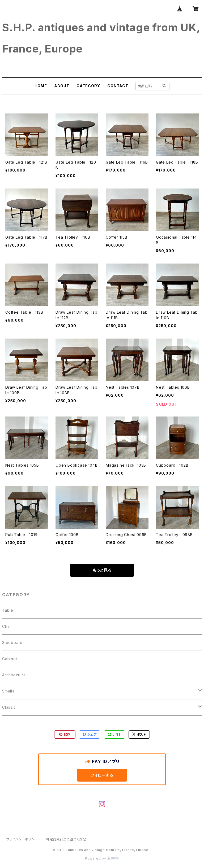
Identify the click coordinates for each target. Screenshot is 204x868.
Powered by (102, 858)
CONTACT (118, 86)
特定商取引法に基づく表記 (66, 839)
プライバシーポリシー (22, 839)
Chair (7, 626)
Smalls (8, 691)
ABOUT (62, 86)
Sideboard (12, 643)
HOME (41, 86)
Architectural (14, 675)
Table (8, 610)
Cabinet (10, 659)
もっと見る (102, 570)
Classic (9, 707)
